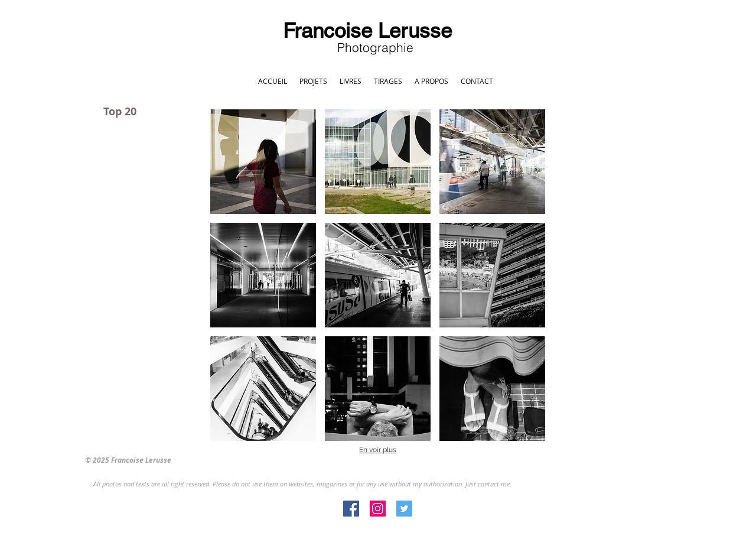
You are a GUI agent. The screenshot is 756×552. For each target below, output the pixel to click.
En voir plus (378, 450)
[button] (263, 162)
